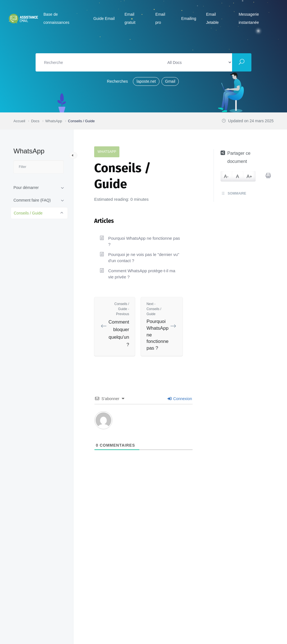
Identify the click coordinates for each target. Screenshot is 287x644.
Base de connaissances (56, 18)
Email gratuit (130, 18)
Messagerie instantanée (249, 18)
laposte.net (146, 81)
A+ (249, 176)
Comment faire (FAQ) (32, 200)
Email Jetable (212, 18)
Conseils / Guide (28, 213)
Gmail (170, 81)
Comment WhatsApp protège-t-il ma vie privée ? (142, 274)
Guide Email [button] (104, 19)
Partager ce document (236, 157)
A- (226, 176)
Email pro (160, 18)
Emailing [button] (189, 19)
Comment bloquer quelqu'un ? (119, 325)
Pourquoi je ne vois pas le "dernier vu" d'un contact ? (144, 258)
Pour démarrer (26, 188)
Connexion (180, 399)
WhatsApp (107, 152)
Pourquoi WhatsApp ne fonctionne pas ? (144, 241)
